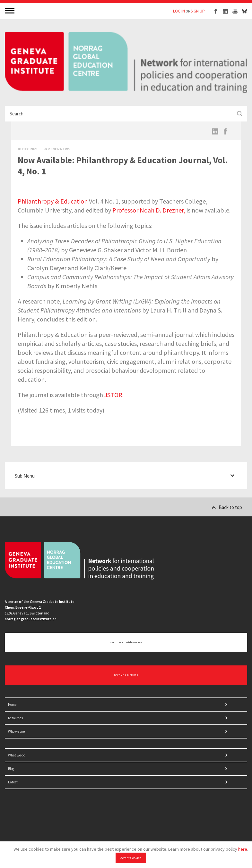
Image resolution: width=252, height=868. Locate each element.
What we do (17, 755)
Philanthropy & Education (53, 201)
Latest (13, 782)
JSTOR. (114, 395)
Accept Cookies (131, 858)
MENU (10, 10)
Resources (15, 718)
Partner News (57, 149)
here (243, 849)
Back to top (227, 507)
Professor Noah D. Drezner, (149, 210)
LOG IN (179, 11)
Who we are (16, 731)
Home (12, 705)
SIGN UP (198, 11)
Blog (11, 769)
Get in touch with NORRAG (126, 642)
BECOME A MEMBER (126, 675)
